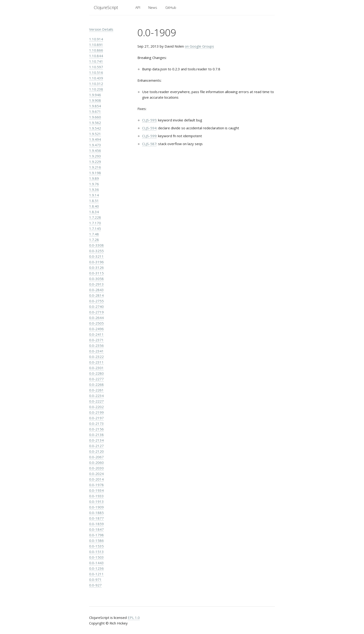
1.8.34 (94, 212)
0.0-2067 (96, 457)
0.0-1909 (96, 507)
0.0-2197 (96, 418)
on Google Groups (199, 46)
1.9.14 (94, 195)
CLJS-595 (149, 120)
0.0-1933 (96, 496)
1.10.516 (96, 72)
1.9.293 (95, 156)
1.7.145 (95, 228)
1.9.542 (95, 128)
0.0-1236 (96, 568)
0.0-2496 (96, 329)
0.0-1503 (96, 557)
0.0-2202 (96, 407)
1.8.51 (94, 201)
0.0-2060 (96, 462)
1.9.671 (95, 111)
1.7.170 (95, 223)
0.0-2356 (96, 345)
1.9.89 (94, 178)
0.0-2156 (96, 429)
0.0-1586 (96, 540)
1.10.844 (96, 56)
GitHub (171, 7)
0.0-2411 (96, 334)
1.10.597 (96, 67)
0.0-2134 (96, 440)
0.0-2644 (96, 318)
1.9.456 (95, 150)
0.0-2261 (96, 390)
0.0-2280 (96, 373)
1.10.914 (96, 39)
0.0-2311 (96, 362)
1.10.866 (96, 50)
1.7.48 (94, 234)
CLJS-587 (149, 144)
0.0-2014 (96, 479)
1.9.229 (95, 162)
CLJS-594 (149, 128)
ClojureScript (106, 7)
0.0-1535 (96, 546)
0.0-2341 (96, 351)
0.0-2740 (96, 306)
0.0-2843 (96, 290)
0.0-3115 (96, 273)
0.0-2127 (96, 446)
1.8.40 (94, 206)
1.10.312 (96, 84)
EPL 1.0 (134, 618)
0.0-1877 (96, 518)
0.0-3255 (96, 251)
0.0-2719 (96, 312)
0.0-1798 (96, 535)
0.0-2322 (96, 357)
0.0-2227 (96, 401)
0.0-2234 (96, 396)
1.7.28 (94, 240)
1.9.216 (95, 167)
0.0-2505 (96, 323)
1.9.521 (95, 134)
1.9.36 (94, 189)
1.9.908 (95, 100)
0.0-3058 (96, 279)
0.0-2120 (96, 451)
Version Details (101, 29)
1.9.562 (95, 123)
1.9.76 (94, 184)
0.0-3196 (96, 262)
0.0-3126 (96, 267)
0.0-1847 (96, 529)
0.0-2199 (96, 412)
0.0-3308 (96, 245)
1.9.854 (95, 106)
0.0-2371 (96, 340)
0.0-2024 (96, 474)
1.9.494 (95, 139)
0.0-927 (95, 585)
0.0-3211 (96, 256)
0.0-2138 (96, 435)
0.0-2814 (96, 295)
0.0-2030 (96, 468)
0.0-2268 (96, 384)
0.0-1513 (96, 552)
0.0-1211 (96, 574)
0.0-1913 (96, 501)
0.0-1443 (96, 563)
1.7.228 (95, 217)
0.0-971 (95, 579)
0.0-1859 (96, 524)
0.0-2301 (96, 368)
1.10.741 (96, 61)
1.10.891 (96, 45)
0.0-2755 (96, 301)
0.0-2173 (96, 423)
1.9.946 (95, 95)
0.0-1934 (96, 490)
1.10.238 (96, 89)
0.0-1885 (96, 513)
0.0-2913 (96, 284)
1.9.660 (95, 117)
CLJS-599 (149, 136)
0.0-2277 (96, 379)
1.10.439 (96, 78)
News (153, 7)
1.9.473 (95, 145)
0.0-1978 (96, 485)
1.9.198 (95, 173)
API (138, 7)
